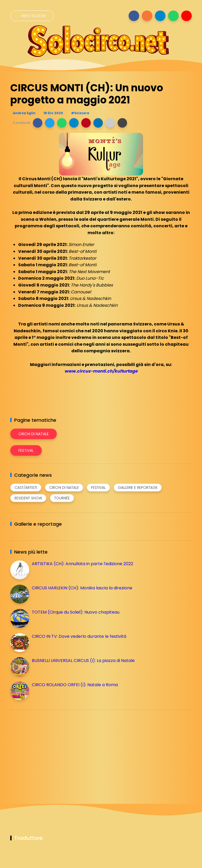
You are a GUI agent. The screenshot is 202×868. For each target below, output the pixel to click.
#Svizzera (80, 113)
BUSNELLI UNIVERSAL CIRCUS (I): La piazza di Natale (83, 661)
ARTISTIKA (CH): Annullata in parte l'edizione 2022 (82, 564)
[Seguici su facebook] (134, 16)
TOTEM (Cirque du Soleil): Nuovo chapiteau (76, 612)
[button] (38, 123)
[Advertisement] (50, 751)
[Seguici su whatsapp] (173, 16)
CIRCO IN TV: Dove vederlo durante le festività (79, 636)
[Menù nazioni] (32, 16)
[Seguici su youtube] (186, 16)
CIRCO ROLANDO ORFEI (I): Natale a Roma (75, 685)
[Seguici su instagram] (147, 16)
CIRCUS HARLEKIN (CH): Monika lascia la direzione (82, 588)
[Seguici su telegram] (160, 16)
